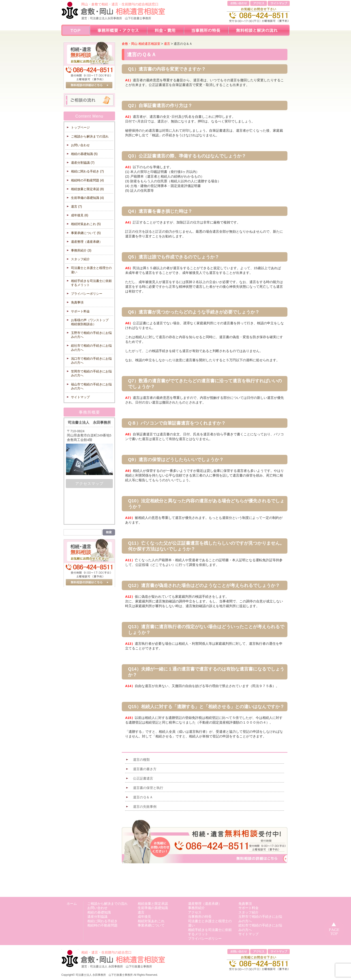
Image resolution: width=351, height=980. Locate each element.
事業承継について (86, 233)
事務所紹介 (81, 250)
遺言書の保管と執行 (148, 788)
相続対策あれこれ (86, 224)
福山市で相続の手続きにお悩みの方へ (91, 386)
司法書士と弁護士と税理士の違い (91, 270)
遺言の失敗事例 (145, 807)
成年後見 (80, 215)
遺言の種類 (141, 760)
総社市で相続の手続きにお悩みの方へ (91, 348)
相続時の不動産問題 (87, 180)
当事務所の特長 (200, 917)
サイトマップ (80, 397)
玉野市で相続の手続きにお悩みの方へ (91, 335)
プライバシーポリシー (87, 294)
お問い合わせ (80, 145)
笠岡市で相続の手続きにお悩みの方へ (91, 373)
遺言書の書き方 (145, 769)
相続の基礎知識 (84, 154)
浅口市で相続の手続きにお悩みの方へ (91, 361)
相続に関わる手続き (87, 171)
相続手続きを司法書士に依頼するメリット (91, 283)
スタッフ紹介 (80, 259)
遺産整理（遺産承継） (87, 242)
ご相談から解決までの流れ (90, 136)
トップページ (80, 127)
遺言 (76, 206)
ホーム (72, 904)
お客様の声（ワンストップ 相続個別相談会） (91, 322)
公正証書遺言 (143, 778)
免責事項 (77, 302)
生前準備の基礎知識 (87, 198)
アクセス (195, 912)
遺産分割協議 (83, 163)
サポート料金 (80, 311)
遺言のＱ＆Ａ (143, 797)
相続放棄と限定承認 (87, 189)
